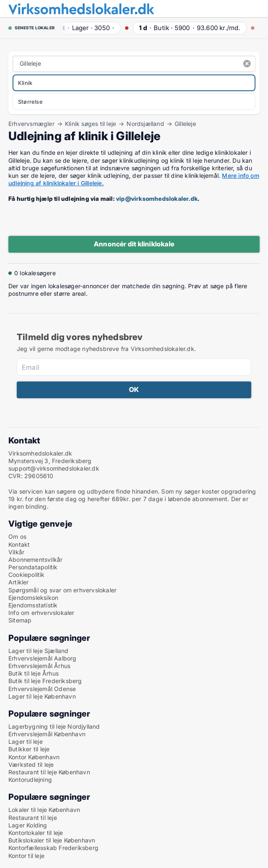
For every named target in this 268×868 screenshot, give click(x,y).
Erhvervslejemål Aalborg (43, 658)
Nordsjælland (145, 124)
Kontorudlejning (30, 780)
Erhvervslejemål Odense (42, 689)
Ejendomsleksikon (33, 598)
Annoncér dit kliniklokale (134, 244)
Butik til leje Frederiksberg (45, 681)
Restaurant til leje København (49, 772)
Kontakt (19, 544)
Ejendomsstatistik (33, 605)
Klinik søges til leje (90, 124)
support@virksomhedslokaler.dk (54, 468)
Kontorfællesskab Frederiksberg (53, 848)
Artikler (19, 582)
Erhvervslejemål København (47, 734)
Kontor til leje (26, 856)
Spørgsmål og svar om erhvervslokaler (62, 590)
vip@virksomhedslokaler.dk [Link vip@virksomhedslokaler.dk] (157, 198)
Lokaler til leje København (44, 810)
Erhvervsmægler (31, 124)
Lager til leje (26, 741)
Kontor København (34, 757)
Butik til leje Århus (33, 673)
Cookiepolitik (27, 575)
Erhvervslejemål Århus (39, 666)
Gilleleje (185, 124)
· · (86, 28)
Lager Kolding (28, 825)
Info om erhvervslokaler (41, 613)
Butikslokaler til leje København (52, 840)
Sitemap (20, 620)
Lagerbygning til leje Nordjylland (54, 726)
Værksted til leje (31, 764)
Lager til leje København (42, 696)
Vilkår (16, 552)
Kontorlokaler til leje (36, 833)
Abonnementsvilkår (35, 559)
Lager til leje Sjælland (39, 651)
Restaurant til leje (33, 818)
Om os (17, 536)
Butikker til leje (29, 749)
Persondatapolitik (33, 567)
